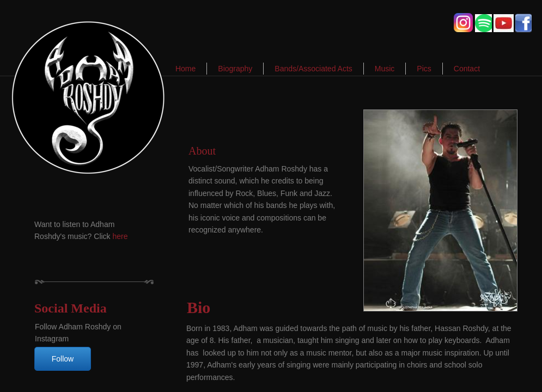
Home (185, 69)
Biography (235, 69)
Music (385, 69)
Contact (467, 69)
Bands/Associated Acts (313, 69)
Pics (424, 69)
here (120, 236)
